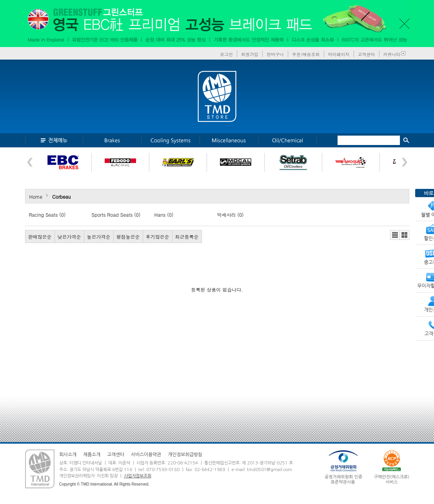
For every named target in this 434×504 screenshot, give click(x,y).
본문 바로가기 (0, 0)
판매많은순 (40, 237)
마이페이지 (339, 54)
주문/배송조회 (306, 54)
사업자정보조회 (138, 476)
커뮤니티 (392, 54)
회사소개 (68, 455)
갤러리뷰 (404, 235)
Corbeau (61, 197)
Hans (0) (164, 215)
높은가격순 (99, 237)
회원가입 (250, 54)
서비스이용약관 (146, 455)
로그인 (226, 54)
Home (36, 197)
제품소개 (92, 455)
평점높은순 (128, 237)
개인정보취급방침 (185, 455)
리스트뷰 (395, 235)
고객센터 (367, 54)
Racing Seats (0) (47, 215)
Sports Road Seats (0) (116, 215)
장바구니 (275, 54)
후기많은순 (158, 237)
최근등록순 (187, 237)
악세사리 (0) (231, 215)
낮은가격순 (69, 237)
